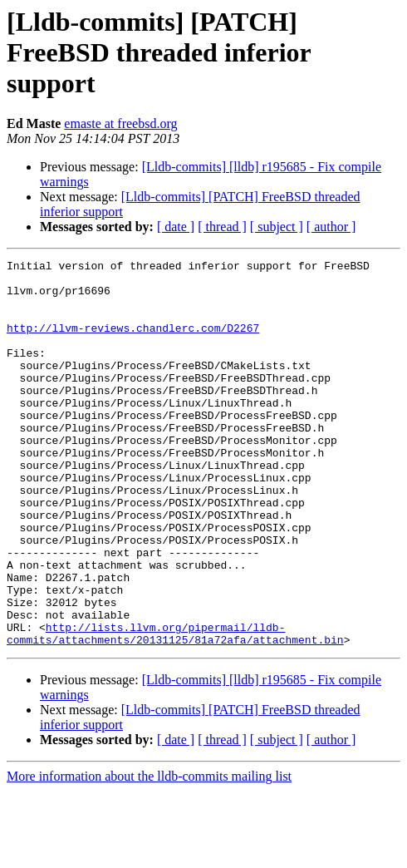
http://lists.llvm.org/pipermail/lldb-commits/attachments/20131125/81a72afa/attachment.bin (175, 709)
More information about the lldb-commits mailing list (149, 853)
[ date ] (176, 227)
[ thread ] (222, 227)
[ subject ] (277, 227)
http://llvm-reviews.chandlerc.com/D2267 (133, 343)
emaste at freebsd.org (120, 123)
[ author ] (331, 227)
